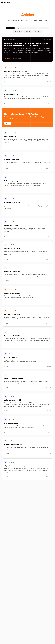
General (38, 31)
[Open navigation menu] (52, 3)
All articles (10, 28)
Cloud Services (43, 28)
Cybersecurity (21, 28)
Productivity (28, 31)
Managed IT (32, 28)
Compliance (18, 31)
